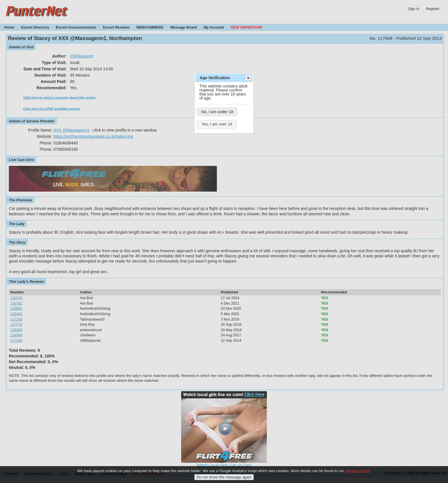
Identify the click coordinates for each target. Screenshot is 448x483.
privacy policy (357, 474)
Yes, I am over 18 (217, 124)
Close (248, 78)
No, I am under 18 (217, 112)
